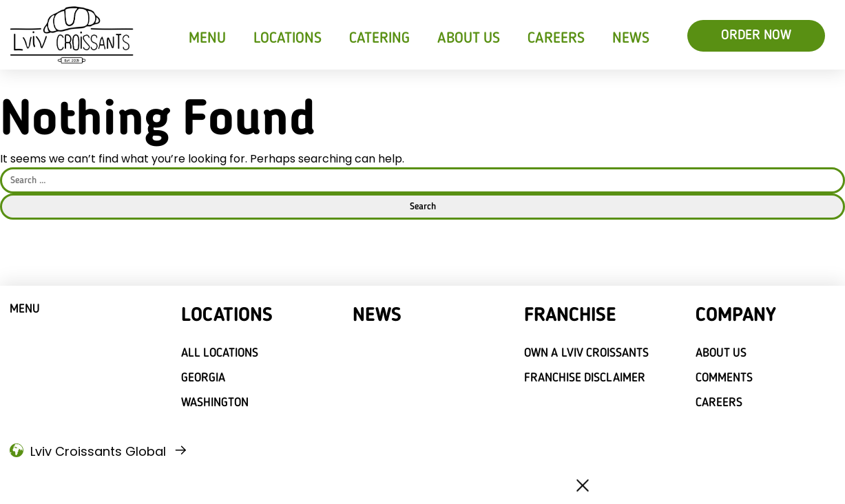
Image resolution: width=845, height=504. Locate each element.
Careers (556, 39)
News (631, 39)
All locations (220, 353)
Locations (288, 39)
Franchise (570, 316)
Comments (724, 378)
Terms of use (45, 483)
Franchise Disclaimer (585, 378)
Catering (379, 39)
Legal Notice (171, 483)
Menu (207, 39)
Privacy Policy (109, 483)
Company (736, 316)
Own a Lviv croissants (587, 353)
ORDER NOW (756, 36)
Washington (215, 403)
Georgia (203, 378)
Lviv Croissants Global (98, 451)
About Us (469, 39)
